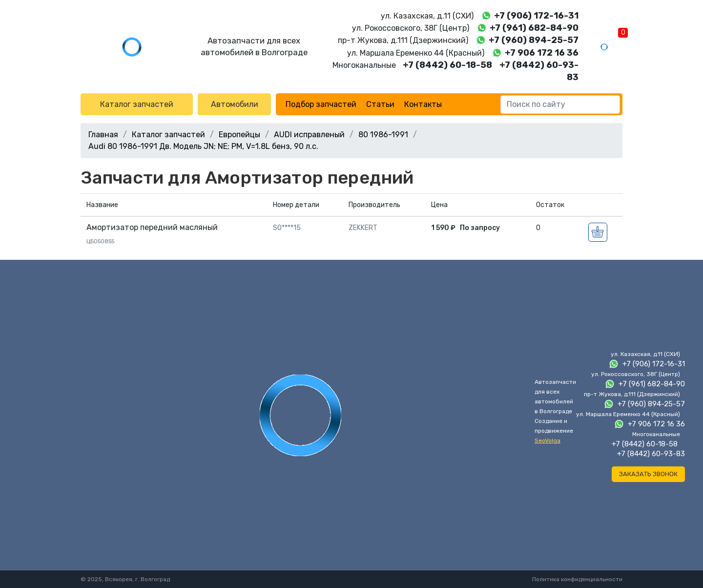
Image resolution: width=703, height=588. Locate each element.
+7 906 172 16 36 (542, 53)
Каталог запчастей (137, 104)
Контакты (423, 104)
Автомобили (235, 104)
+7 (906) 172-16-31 (536, 16)
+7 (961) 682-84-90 (534, 28)
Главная (103, 135)
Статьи (380, 104)
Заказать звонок (648, 474)
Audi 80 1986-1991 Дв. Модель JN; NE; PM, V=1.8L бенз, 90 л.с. (203, 146)
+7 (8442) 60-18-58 (447, 65)
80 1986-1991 (383, 135)
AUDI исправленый (309, 135)
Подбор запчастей (321, 104)
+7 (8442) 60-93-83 (651, 454)
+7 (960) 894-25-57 (534, 40)
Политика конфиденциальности (577, 579)
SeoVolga (548, 441)
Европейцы (239, 135)
